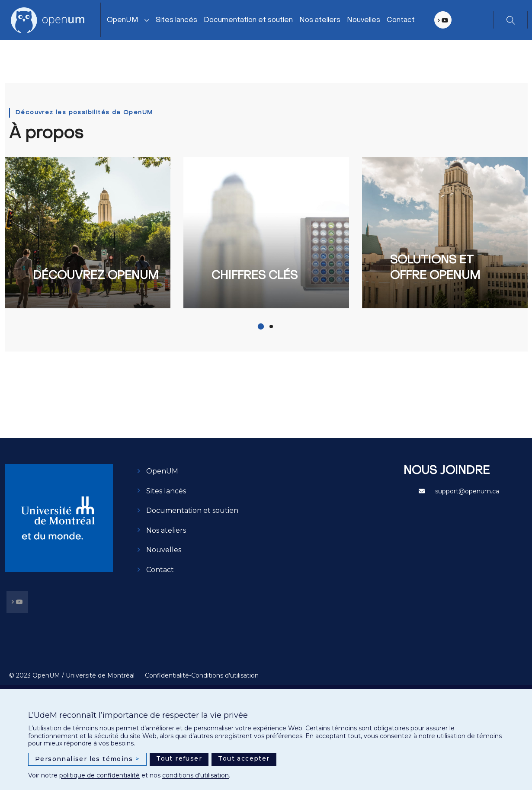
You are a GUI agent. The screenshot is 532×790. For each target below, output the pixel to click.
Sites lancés (177, 20)
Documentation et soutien (249, 20)
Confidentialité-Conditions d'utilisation (202, 675)
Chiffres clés (255, 276)
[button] (261, 326)
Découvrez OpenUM (96, 276)
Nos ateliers (320, 20)
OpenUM (123, 20)
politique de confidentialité (99, 775)
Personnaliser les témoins (87, 759)
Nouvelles (364, 20)
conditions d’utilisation (195, 775)
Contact (401, 20)
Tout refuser (179, 758)
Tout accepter (244, 758)
